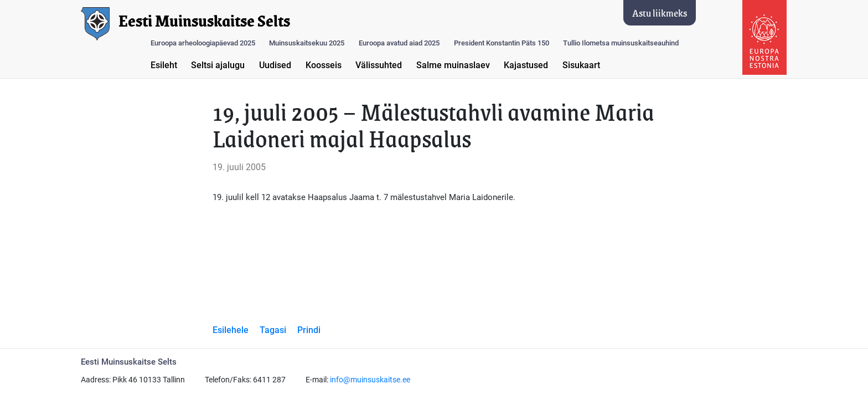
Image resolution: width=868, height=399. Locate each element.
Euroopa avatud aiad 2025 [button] (399, 43)
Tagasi (273, 330)
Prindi (309, 330)
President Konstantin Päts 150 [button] (502, 43)
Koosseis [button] (324, 65)
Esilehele (231, 330)
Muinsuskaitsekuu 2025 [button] (307, 43)
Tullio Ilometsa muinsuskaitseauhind (621, 43)
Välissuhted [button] (379, 65)
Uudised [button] (275, 65)
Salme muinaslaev (453, 65)
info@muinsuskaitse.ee (370, 380)
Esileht (164, 65)
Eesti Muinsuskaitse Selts (204, 21)
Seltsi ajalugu (218, 65)
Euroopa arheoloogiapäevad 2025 (203, 43)
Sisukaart (581, 65)
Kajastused (526, 65)
